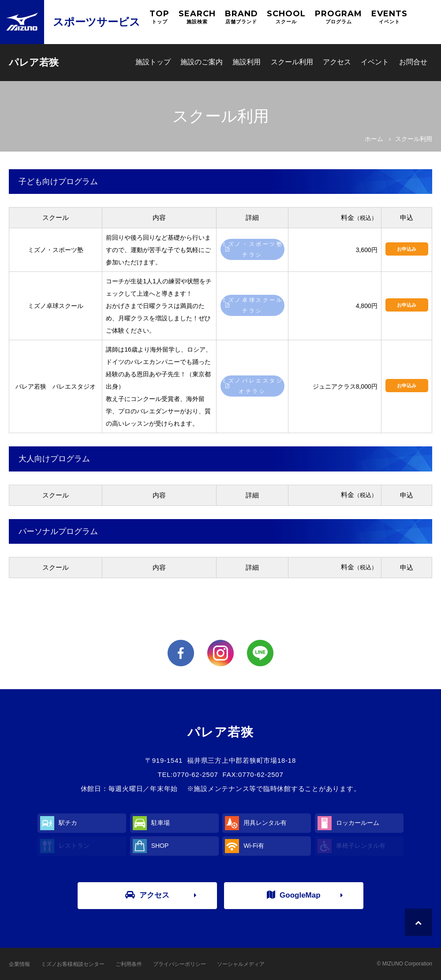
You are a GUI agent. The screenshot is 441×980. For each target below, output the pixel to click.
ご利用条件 (129, 964)
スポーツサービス (97, 22)
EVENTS (389, 17)
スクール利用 (292, 62)
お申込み (407, 249)
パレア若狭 (34, 62)
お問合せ (413, 62)
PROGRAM (338, 17)
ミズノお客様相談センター (73, 964)
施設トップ (153, 62)
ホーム (374, 139)
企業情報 (19, 964)
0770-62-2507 (195, 774)
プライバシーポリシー (179, 964)
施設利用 (247, 62)
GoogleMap (294, 895)
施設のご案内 (202, 62)
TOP (159, 17)
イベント (375, 62)
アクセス (337, 62)
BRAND (241, 17)
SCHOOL (286, 17)
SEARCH (197, 17)
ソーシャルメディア (241, 964)
